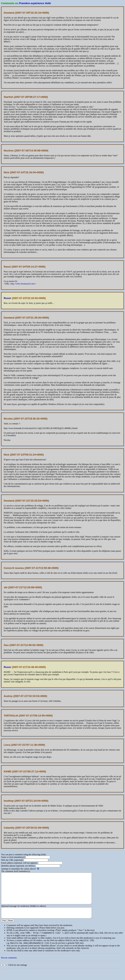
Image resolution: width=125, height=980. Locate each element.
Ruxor (7, 298)
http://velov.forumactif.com (23, 284)
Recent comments (9, 968)
